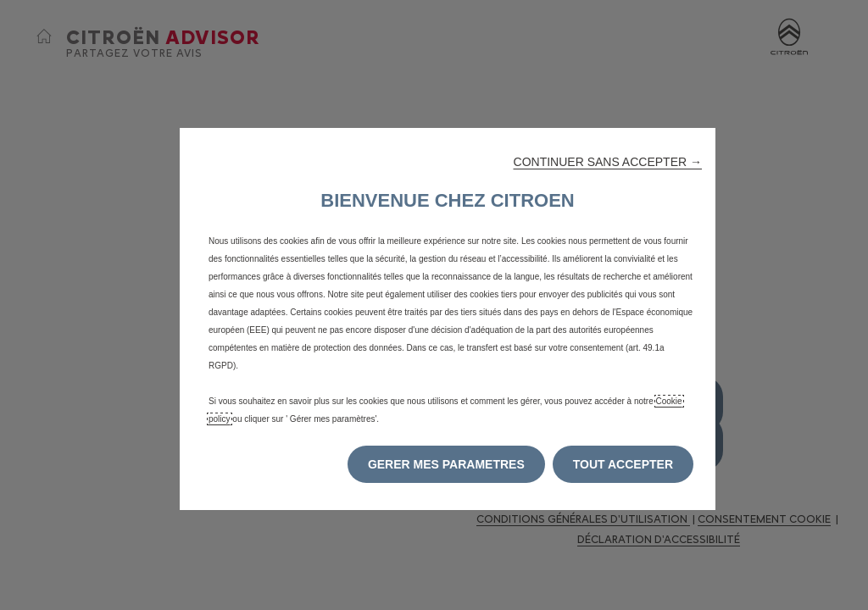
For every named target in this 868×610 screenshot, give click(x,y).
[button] (608, 162)
